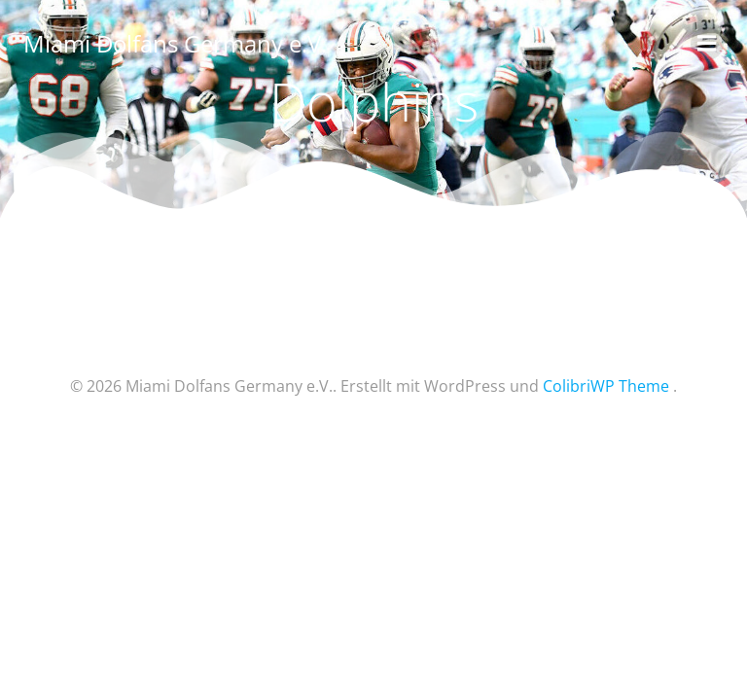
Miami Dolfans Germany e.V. (175, 43)
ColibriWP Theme (606, 386)
